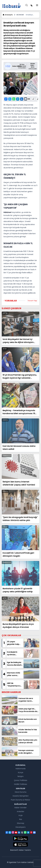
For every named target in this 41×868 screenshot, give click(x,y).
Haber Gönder (20, 808)
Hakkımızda (20, 769)
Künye (21, 772)
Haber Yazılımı (25, 850)
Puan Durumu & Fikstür (20, 800)
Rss (21, 819)
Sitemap (21, 823)
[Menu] (27, 5)
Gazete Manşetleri (20, 796)
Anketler (21, 811)
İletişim (20, 776)
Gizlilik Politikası (20, 784)
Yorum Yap (32, 301)
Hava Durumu (21, 792)
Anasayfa (8, 15)
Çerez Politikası (21, 780)
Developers (20, 827)
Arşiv (21, 815)
